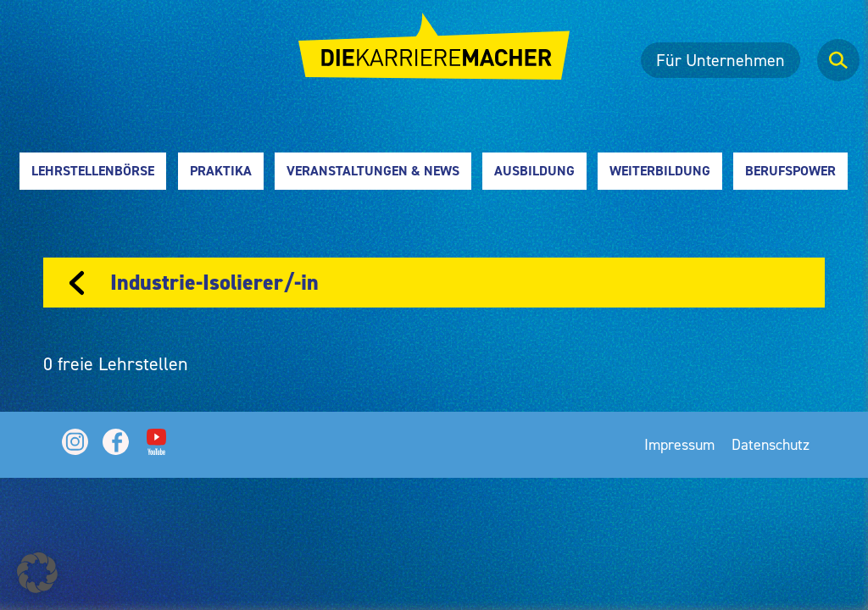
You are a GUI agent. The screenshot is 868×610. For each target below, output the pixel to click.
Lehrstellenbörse (93, 171)
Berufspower (790, 171)
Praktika (221, 171)
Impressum (679, 444)
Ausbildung (534, 171)
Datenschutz (771, 444)
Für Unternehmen (721, 60)
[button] (37, 573)
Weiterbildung (660, 171)
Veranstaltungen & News (373, 171)
